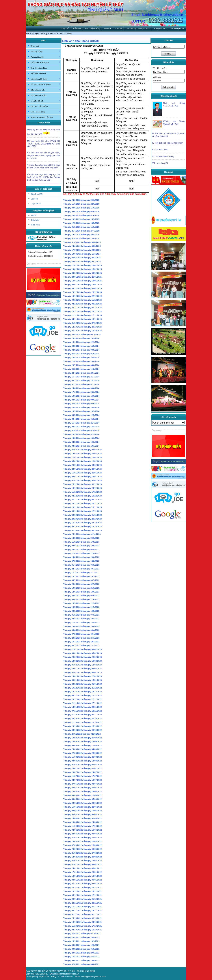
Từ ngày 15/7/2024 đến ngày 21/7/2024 (81, 377)
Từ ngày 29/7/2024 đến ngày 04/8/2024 (81, 365)
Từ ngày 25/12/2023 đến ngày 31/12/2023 (83, 484)
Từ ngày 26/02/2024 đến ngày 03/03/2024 (83, 450)
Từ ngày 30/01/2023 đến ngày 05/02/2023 (83, 653)
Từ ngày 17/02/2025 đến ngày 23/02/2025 (83, 265)
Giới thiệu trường (93, 28)
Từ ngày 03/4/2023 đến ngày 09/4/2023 (81, 630)
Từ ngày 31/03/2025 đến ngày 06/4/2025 (82, 242)
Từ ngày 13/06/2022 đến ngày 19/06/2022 (83, 791)
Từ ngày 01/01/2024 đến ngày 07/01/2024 (83, 480)
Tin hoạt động (46, 51)
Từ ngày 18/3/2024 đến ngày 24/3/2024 (81, 438)
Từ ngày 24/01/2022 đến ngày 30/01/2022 (83, 868)
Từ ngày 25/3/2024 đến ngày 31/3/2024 (81, 434)
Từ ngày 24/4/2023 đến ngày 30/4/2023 (81, 619)
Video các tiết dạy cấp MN (42, 117)
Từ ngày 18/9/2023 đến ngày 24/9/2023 (81, 538)
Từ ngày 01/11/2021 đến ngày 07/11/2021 (83, 914)
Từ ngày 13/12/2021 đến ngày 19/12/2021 (83, 891)
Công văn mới (160, 28)
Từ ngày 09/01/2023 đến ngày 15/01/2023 (83, 680)
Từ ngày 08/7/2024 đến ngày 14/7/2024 (81, 381)
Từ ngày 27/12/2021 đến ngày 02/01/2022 (83, 884)
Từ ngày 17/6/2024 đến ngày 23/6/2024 (81, 392)
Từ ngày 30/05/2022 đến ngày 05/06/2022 (83, 799)
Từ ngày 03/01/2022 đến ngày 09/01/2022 (83, 880)
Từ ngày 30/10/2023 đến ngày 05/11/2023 (83, 515)
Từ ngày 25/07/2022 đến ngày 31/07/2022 (83, 768)
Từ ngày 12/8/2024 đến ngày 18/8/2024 (81, 361)
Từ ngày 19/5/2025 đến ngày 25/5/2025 (81, 219)
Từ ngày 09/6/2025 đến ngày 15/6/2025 (81, 208)
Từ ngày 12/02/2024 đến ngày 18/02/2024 (83, 457)
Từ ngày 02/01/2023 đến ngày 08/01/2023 (83, 672)
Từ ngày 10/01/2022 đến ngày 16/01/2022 (83, 876)
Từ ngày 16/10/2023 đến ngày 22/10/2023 (83, 523)
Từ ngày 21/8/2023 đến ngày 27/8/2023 (81, 553)
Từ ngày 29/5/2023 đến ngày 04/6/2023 (81, 596)
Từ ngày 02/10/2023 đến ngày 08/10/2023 (83, 530)
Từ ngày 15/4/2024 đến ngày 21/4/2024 (81, 423)
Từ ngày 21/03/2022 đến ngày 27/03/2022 (83, 838)
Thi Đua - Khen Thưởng (46, 84)
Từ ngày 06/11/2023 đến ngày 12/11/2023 (83, 511)
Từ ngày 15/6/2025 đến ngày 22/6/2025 (81, 204)
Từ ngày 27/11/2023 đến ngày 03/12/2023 (83, 500)
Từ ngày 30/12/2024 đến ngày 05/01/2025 (83, 288)
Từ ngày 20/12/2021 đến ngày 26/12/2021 (83, 887)
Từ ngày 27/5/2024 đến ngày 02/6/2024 (81, 404)
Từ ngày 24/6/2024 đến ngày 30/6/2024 (81, 388)
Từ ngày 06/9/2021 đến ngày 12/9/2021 (81, 945)
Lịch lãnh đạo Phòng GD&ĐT (138, 28)
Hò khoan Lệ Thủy (39, 95)
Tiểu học (35, 220)
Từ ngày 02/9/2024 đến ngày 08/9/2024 (81, 350)
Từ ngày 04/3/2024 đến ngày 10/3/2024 (81, 442)
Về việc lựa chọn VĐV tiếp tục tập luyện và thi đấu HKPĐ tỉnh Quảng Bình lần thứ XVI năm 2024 (44, 177)
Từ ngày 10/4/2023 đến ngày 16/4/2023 (81, 626)
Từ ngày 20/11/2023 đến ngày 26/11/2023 (83, 503)
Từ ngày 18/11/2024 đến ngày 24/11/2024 (83, 311)
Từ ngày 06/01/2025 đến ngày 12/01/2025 (83, 285)
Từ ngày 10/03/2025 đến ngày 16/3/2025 (82, 254)
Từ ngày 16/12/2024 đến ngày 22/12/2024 (83, 296)
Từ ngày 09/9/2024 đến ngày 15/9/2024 (81, 346)
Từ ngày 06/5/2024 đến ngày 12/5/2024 (81, 415)
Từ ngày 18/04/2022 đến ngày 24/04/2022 (83, 822)
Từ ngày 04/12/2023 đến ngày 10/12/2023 (83, 496)
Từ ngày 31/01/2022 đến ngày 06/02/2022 (83, 864)
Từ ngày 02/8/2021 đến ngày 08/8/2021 (81, 964)
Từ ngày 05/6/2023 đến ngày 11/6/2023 (81, 599)
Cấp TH (34, 199)
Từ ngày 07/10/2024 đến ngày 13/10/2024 (83, 331)
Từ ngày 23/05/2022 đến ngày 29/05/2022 (83, 803)
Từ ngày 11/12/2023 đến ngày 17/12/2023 (83, 492)
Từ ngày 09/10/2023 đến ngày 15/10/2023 (83, 526)
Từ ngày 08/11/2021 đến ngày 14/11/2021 (83, 911)
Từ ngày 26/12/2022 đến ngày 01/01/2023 (83, 684)
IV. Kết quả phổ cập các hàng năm (168, 143)
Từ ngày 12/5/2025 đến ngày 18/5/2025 (81, 223)
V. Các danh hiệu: (160, 150)
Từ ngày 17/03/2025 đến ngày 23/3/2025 (82, 250)
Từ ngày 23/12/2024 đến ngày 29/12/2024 (83, 292)
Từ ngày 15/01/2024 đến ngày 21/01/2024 (83, 473)
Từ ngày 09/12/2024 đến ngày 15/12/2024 (83, 300)
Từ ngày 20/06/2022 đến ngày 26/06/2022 (83, 788)
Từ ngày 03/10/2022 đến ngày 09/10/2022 (83, 730)
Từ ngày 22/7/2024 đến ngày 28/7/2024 (81, 373)
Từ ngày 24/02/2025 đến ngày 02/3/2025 (82, 262)
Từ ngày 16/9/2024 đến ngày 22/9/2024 (81, 342)
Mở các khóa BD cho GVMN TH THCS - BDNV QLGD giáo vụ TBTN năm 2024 (44, 144)
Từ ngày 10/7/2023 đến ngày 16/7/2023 (81, 576)
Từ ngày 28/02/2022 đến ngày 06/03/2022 (83, 849)
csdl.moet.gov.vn (177, 28)
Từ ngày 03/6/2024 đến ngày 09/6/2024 (81, 400)
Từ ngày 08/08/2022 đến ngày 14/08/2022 (83, 761)
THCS (34, 215)
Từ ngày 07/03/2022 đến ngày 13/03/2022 (83, 845)
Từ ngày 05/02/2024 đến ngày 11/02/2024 (83, 461)
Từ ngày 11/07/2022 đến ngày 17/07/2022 (83, 776)
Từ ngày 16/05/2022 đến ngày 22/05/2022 (83, 807)
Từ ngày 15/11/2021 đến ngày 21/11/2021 (83, 907)
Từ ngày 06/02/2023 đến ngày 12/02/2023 (83, 665)
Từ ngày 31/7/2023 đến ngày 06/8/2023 (81, 565)
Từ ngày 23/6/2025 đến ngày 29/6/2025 (81, 200)
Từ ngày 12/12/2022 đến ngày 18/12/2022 (83, 692)
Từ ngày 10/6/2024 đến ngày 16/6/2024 (81, 396)
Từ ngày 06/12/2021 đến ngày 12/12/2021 (83, 895)
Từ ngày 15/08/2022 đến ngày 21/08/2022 (83, 757)
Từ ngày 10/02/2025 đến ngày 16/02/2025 (83, 269)
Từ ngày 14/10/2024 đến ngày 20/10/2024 (83, 327)
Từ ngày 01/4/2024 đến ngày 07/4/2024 (81, 430)
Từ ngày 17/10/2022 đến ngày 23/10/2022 (83, 722)
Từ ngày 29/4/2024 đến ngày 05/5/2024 (81, 419)
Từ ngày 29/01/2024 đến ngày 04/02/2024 (83, 465)
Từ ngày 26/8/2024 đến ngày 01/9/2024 (81, 354)
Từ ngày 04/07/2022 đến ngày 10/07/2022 (83, 780)
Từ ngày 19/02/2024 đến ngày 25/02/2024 (83, 454)
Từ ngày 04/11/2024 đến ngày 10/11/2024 (83, 319)
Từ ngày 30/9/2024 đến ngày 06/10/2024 (82, 334)
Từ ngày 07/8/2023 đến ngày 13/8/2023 (81, 561)
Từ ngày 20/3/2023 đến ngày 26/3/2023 (81, 638)
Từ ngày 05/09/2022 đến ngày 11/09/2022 (83, 745)
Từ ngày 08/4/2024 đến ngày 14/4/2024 (81, 427)
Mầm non (35, 225)
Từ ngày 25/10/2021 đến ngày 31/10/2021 (83, 918)
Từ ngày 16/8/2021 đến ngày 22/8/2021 (81, 957)
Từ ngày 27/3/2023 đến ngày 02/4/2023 (81, 634)
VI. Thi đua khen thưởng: (163, 156)
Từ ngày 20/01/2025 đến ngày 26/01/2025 (83, 277)
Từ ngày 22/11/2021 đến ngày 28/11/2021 (83, 903)
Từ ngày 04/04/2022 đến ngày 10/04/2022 (83, 830)
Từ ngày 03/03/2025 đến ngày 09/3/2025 (82, 258)
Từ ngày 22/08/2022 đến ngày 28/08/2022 (83, 753)
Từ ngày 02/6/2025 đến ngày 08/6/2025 (81, 212)
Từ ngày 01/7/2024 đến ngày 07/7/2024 (81, 384)
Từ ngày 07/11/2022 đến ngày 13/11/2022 (83, 711)
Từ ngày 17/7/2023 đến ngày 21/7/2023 (81, 573)
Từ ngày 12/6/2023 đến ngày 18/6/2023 (81, 592)
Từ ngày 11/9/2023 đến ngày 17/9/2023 (81, 542)
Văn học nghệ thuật (46, 79)
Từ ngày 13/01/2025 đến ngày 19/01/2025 (83, 281)
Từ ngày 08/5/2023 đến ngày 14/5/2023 (81, 611)
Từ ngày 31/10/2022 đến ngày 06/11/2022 (83, 715)
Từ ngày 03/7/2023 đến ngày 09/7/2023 (81, 580)
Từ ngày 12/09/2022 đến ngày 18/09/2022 (83, 742)
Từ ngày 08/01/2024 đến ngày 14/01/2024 (83, 477)
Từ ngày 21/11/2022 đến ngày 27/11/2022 (83, 703)
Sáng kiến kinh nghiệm (44, 211)
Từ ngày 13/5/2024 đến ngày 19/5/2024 (81, 411)
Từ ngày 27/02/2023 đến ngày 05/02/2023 (83, 649)
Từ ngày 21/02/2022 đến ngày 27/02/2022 (83, 853)
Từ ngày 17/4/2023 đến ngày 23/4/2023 (81, 622)
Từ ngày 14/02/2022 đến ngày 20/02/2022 (83, 857)
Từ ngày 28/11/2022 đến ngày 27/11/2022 (83, 699)
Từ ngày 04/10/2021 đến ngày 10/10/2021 (83, 930)
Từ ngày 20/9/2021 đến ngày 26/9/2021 (81, 937)
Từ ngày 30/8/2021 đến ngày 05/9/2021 (81, 949)
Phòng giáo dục (46, 57)
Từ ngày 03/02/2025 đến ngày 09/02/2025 (83, 273)
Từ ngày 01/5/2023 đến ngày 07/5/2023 (81, 615)
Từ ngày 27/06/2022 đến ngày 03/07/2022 (83, 784)
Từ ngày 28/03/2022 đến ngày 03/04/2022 (83, 834)
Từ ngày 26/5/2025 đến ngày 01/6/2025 (81, 215)
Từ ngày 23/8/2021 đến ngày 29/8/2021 (81, 953)
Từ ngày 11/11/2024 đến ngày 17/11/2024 (83, 315)
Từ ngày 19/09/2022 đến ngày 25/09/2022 (83, 738)
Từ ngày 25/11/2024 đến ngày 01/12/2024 (83, 308)
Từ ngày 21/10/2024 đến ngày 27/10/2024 (83, 323)
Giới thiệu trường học (46, 62)
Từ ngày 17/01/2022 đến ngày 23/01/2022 (83, 872)
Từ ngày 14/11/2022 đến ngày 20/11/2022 (83, 707)
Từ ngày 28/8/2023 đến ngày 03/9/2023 (81, 550)
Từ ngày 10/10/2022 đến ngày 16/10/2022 (83, 726)
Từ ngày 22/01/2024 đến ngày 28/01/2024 (83, 469)
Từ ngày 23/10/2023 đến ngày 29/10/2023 (83, 519)
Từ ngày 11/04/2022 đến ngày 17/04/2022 (83, 826)
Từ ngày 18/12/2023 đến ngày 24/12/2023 (83, 488)
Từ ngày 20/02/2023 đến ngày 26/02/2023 (83, 657)
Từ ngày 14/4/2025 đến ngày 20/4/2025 (81, 235)
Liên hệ (118, 28)
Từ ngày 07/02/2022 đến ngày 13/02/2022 (83, 861)
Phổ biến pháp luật (39, 73)
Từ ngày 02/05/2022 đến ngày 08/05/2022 (83, 815)
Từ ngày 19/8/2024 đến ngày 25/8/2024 (81, 358)
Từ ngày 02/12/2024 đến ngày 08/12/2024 (83, 304)
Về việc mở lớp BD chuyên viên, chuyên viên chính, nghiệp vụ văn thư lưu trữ (44, 155)
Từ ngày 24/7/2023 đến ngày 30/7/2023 (81, 569)
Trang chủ (65, 28)
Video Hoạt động (46, 112)
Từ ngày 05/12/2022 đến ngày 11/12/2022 (83, 695)
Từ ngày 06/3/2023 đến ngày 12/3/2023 (81, 646)
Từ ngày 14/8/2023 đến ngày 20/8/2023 (81, 557)
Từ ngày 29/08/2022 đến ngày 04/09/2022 (83, 749)
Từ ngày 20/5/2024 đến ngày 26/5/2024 (81, 407)
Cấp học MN (37, 194)
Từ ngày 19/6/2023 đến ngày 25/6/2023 (81, 588)
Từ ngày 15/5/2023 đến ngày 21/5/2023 (81, 603)
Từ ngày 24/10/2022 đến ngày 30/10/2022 (83, 718)
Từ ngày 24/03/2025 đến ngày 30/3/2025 (82, 246)
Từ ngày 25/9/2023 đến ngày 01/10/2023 (82, 534)
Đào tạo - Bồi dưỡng (39, 106)
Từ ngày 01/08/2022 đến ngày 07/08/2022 (83, 765)
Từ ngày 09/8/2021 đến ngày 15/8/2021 (81, 960)
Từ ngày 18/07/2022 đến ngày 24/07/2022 (83, 772)
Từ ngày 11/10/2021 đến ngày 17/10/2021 (83, 926)
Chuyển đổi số (46, 101)
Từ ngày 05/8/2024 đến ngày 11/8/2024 (81, 369)
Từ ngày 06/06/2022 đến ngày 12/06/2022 (83, 795)
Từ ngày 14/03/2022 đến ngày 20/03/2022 (83, 841)
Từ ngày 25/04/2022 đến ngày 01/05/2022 (83, 818)
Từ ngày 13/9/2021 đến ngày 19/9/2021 (81, 941)
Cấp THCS (36, 204)
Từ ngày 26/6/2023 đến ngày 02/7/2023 (81, 584)
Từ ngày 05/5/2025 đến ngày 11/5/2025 (81, 227)
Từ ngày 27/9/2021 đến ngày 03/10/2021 (82, 934)
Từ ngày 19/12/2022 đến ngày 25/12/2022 (83, 688)
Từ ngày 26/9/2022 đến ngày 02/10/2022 (82, 734)
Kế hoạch (77, 28)
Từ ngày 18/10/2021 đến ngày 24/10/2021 (83, 922)
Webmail (108, 28)
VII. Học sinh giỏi (160, 163)
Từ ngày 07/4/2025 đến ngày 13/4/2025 (81, 238)
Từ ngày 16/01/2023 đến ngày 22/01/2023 (83, 676)
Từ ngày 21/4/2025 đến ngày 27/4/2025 (81, 231)
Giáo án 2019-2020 (44, 189)
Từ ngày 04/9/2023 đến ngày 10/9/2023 (81, 546)
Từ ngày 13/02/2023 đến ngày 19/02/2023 (83, 661)
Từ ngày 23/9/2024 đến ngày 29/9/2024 (81, 338)
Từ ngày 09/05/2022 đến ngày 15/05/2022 (83, 811)
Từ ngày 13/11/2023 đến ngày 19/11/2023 (83, 507)
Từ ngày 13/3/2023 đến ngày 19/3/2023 (81, 642)
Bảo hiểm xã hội (46, 90)
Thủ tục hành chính (39, 68)
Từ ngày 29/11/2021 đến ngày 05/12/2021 (83, 899)
